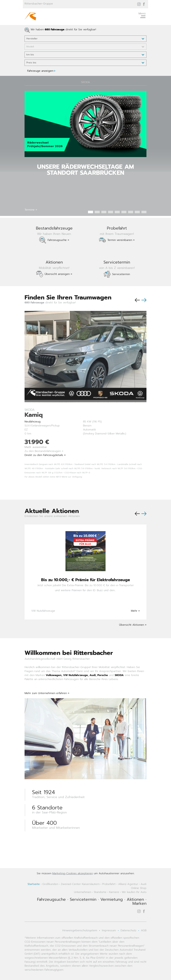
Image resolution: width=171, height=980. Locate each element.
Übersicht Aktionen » (133, 637)
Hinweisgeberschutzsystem (80, 943)
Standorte (100, 905)
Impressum (109, 943)
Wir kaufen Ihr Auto (134, 905)
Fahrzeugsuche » (58, 253)
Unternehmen (83, 905)
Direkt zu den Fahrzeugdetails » (45, 468)
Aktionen (135, 912)
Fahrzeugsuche (51, 912)
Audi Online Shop (139, 899)
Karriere (114, 905)
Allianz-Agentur (128, 897)
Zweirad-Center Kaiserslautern (80, 897)
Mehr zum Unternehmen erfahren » (47, 706)
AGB (144, 943)
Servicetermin (121, 287)
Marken (139, 916)
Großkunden (50, 897)
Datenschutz (128, 943)
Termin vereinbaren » (121, 253)
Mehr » (135, 623)
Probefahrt (109, 897)
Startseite (34, 897)
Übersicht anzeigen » (58, 287)
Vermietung (112, 912)
